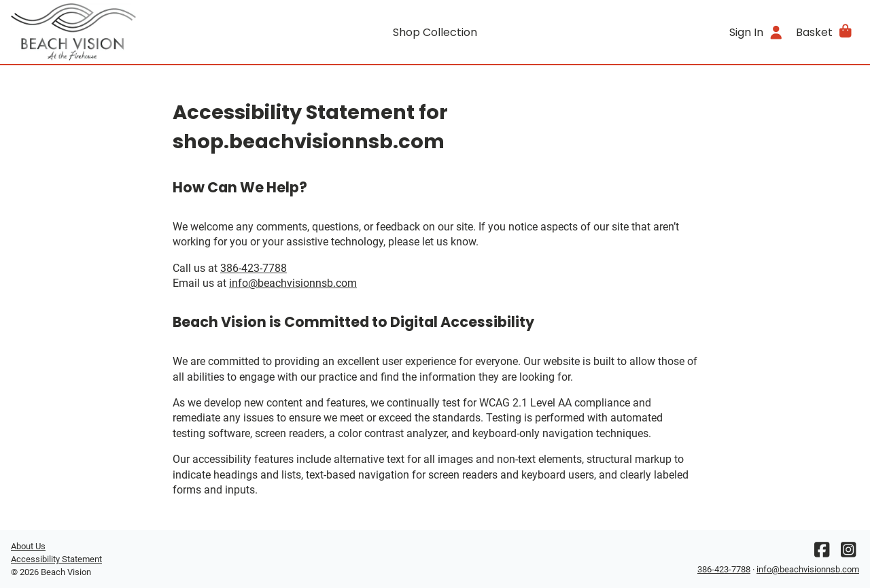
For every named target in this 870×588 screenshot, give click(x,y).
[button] (825, 32)
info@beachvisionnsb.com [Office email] (293, 283)
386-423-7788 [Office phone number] (254, 268)
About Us (28, 546)
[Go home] (117, 32)
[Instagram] (848, 553)
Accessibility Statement (56, 559)
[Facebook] (822, 553)
